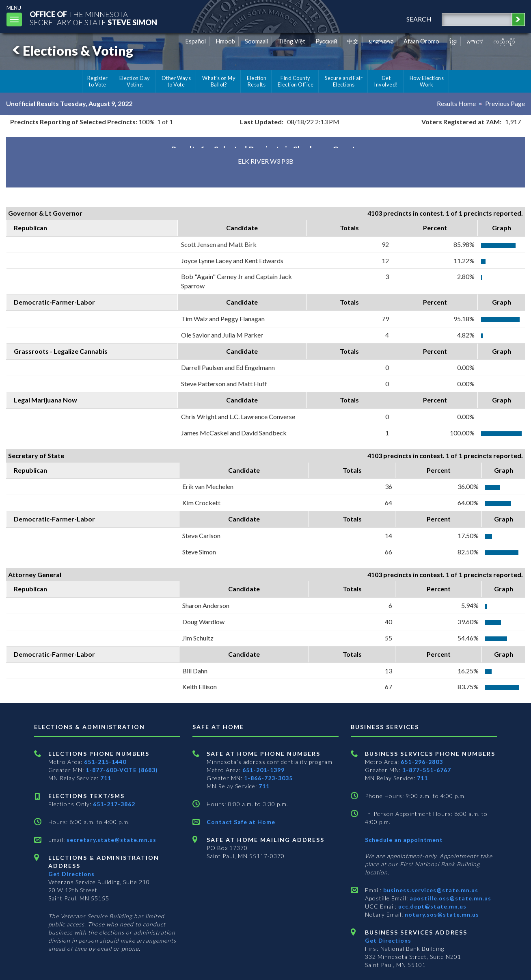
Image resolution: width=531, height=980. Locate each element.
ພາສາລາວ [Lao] (381, 41)
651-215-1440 (105, 762)
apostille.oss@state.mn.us (450, 898)
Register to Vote (98, 81)
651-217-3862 (114, 804)
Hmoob (226, 41)
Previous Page (505, 103)
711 (106, 778)
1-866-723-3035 (268, 778)
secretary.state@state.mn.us (111, 840)
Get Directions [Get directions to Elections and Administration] (71, 874)
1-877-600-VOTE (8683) (122, 770)
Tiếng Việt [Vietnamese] (292, 41)
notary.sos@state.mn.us (441, 914)
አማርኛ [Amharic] (475, 41)
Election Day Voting (135, 81)
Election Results (257, 81)
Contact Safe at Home (241, 822)
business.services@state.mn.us (430, 890)
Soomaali (256, 41)
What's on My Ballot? (219, 81)
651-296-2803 (422, 762)
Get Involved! (386, 81)
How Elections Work (427, 81)
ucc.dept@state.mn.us (432, 906)
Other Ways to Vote (176, 81)
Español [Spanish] (196, 41)
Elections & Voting (71, 51)
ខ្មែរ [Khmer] (453, 41)
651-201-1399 (263, 770)
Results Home (456, 103)
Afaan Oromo (421, 41)
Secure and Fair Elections (344, 81)
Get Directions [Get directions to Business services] (388, 940)
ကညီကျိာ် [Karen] (504, 41)
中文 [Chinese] (353, 41)
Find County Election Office (296, 81)
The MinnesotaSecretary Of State (93, 18)
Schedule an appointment (404, 840)
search (419, 19)
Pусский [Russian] (326, 41)
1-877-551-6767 (427, 770)
